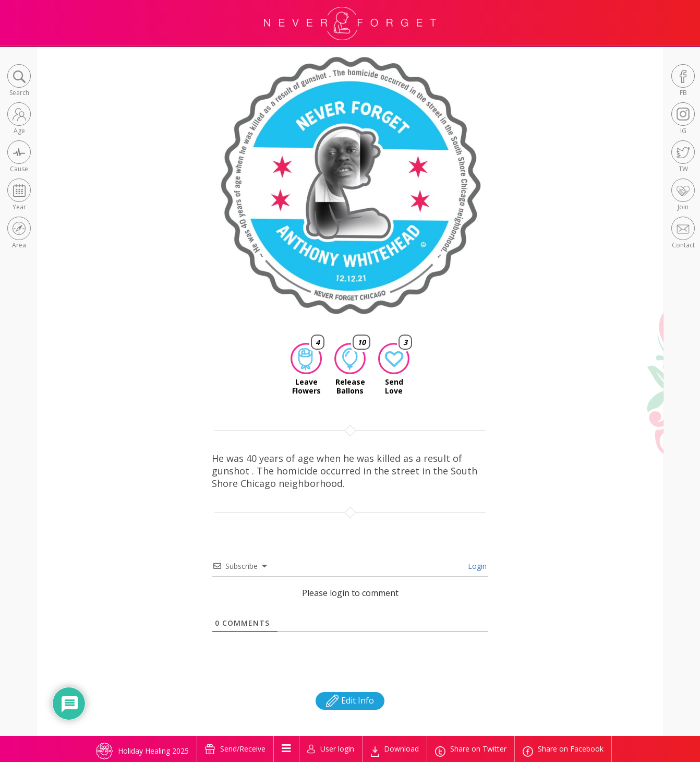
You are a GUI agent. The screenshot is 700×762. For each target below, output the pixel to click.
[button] (19, 81)
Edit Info (350, 700)
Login (476, 566)
